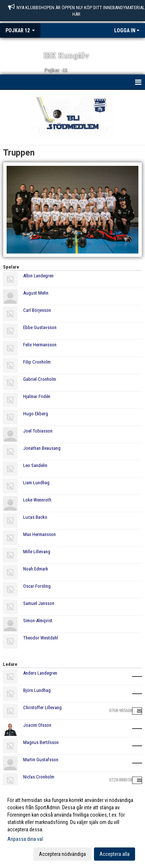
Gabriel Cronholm (40, 379)
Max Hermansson (39, 534)
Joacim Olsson (37, 725)
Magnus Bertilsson (41, 742)
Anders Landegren (40, 673)
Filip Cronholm (37, 362)
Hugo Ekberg (36, 414)
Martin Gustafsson (41, 760)
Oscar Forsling (37, 586)
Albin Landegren (38, 276)
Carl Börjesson (37, 310)
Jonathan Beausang (42, 448)
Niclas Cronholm (39, 777)
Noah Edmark (36, 569)
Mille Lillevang (37, 552)
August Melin (36, 293)
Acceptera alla (115, 854)
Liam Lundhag (36, 483)
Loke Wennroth (37, 500)
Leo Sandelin (35, 465)
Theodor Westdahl (41, 638)
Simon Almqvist (38, 621)
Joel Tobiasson (38, 431)
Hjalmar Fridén (37, 396)
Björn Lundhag (37, 690)
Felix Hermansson (40, 345)
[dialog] (72, 827)
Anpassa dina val (25, 839)
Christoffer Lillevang (42, 707)
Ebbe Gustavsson (40, 327)
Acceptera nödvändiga (62, 854)
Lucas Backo (35, 517)
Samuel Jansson (39, 603)
